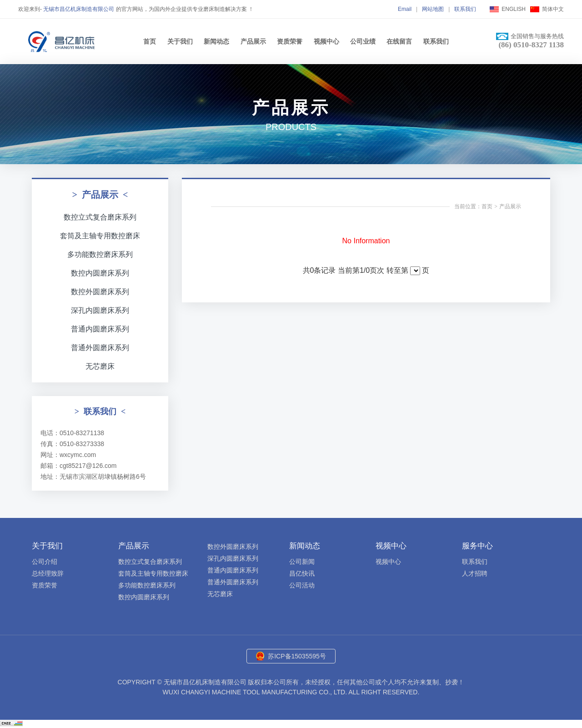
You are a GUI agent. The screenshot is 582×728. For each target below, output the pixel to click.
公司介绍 (45, 562)
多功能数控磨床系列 (100, 254)
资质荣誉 (290, 41)
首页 (150, 41)
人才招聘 (475, 573)
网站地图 (433, 9)
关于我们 (180, 41)
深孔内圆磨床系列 (100, 310)
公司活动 (302, 585)
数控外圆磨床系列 (100, 292)
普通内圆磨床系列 (100, 329)
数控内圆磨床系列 (100, 273)
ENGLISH (514, 9)
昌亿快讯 (302, 573)
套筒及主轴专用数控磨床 (100, 236)
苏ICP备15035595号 (297, 656)
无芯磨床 (100, 366)
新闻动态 (216, 41)
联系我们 (465, 9)
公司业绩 (363, 41)
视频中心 (326, 41)
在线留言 (399, 41)
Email (405, 9)
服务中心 (477, 546)
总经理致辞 (48, 573)
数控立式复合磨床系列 (100, 217)
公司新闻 (302, 562)
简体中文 (553, 9)
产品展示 (253, 41)
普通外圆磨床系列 (100, 348)
